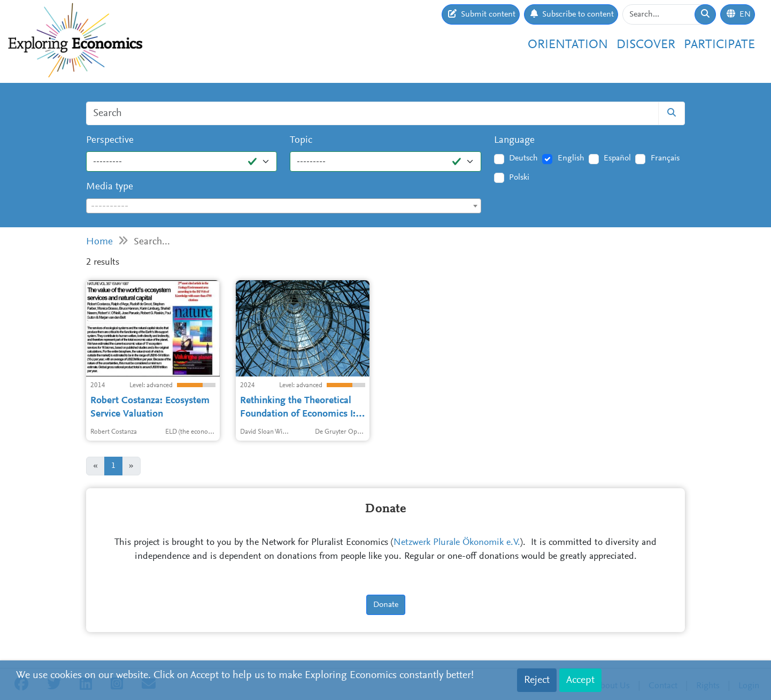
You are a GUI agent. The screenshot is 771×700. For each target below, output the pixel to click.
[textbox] (284, 206)
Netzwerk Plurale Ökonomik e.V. (457, 543)
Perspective (110, 140)
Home (99, 242)
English (571, 158)
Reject (537, 680)
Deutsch (523, 158)
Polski (519, 178)
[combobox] (284, 206)
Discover (646, 45)
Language (514, 140)
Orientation (568, 45)
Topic (301, 140)
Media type (110, 187)
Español (617, 158)
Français (665, 158)
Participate (719, 45)
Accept (580, 680)
